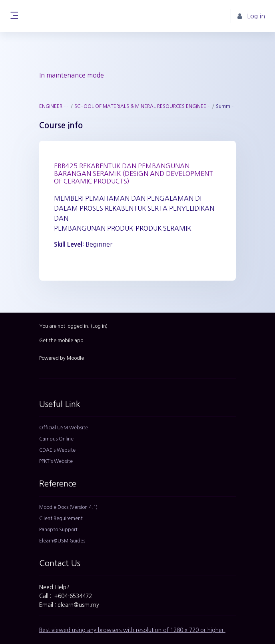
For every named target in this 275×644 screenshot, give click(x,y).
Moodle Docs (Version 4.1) (68, 507)
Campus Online (56, 439)
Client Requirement (61, 518)
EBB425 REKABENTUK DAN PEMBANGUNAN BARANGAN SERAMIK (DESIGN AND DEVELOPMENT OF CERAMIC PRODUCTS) (134, 173)
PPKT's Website (56, 461)
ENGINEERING (54, 106)
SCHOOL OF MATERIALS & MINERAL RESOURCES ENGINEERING (143, 106)
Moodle (75, 358)
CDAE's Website (57, 450)
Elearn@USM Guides (62, 541)
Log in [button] (251, 16)
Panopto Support (58, 530)
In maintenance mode (72, 75)
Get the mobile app (61, 341)
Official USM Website (64, 428)
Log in (99, 326)
